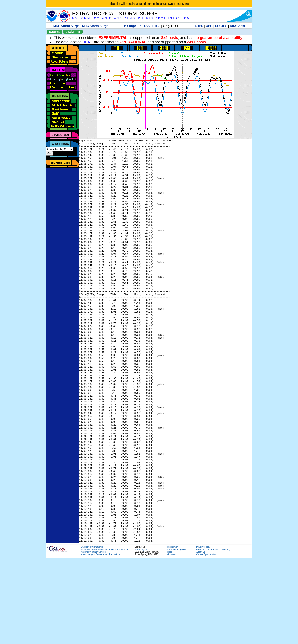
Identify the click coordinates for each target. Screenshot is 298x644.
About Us (201, 638)
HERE (88, 42)
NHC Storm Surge (95, 26)
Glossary (172, 641)
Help (170, 638)
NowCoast (237, 26)
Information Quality (177, 636)
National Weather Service (93, 638)
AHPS (199, 26)
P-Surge (130, 26)
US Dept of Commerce (92, 633)
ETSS (156, 26)
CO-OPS (221, 26)
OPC (209, 26)
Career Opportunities (206, 641)
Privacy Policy (203, 633)
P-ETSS (144, 26)
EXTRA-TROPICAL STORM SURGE (115, 14)
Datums (55, 32)
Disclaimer (73, 32)
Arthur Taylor (141, 636)
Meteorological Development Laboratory (100, 641)
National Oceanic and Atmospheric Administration (105, 636)
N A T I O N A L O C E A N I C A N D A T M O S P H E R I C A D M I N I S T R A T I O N (130, 18)
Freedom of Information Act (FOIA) (213, 636)
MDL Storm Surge (66, 26)
